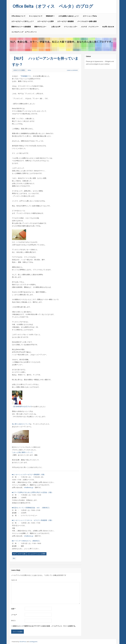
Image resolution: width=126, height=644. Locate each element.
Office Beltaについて (18, 16)
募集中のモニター (41, 27)
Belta (29, 70)
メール (14, 615)
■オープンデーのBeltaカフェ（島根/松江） (26, 541)
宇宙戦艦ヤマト (26, 76)
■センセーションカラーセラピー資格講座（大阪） (29, 474)
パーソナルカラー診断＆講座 (87, 21)
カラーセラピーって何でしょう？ (23, 21)
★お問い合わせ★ (108, 27)
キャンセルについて (36, 16)
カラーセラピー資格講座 (65, 21)
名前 (13, 609)
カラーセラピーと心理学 (46, 21)
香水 (14, 558)
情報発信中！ (50, 16)
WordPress (23, 642)
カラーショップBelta (90, 16)
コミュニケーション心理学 (36, 554)
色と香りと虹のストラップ (21, 424)
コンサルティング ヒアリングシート (24, 32)
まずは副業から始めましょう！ (69, 16)
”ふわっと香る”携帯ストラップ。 (23, 452)
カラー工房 (22, 554)
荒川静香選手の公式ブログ (22, 406)
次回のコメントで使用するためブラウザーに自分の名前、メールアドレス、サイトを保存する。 (45, 626)
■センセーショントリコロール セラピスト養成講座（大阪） (33, 520)
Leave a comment (72, 70)
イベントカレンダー (71, 27)
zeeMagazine (33, 642)
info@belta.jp (29, 487)
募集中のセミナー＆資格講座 (21, 27)
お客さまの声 (56, 27)
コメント (14, 580)
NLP (14, 554)
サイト (13, 621)
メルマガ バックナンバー (90, 27)
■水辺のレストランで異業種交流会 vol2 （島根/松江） (31, 508)
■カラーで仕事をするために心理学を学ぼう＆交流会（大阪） (33, 492)
